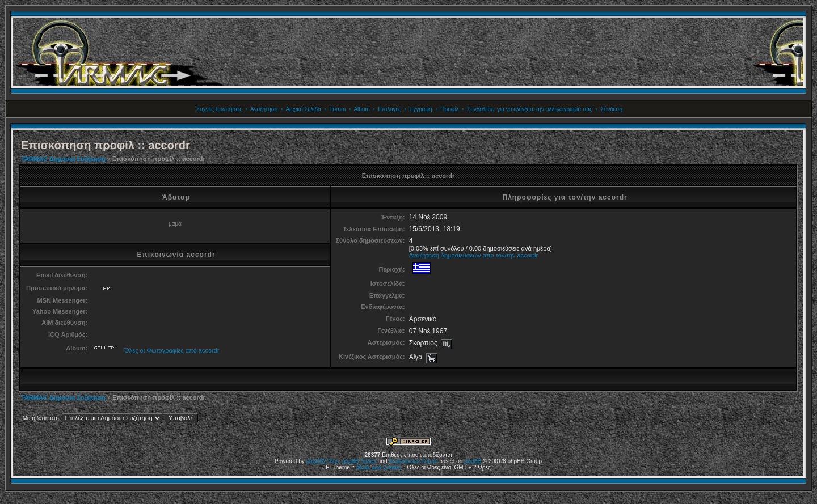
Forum (337, 109)
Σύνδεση (612, 109)
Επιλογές (389, 109)
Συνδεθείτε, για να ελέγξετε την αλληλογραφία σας (530, 109)
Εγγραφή (420, 109)
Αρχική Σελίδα (303, 109)
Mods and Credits (378, 467)
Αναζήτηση (264, 109)
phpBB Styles (359, 461)
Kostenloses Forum (413, 461)
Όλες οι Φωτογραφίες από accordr (172, 350)
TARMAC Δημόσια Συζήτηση (63, 159)
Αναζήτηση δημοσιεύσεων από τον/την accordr (474, 255)
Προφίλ (449, 109)
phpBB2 (317, 461)
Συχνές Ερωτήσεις (219, 109)
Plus (333, 461)
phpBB (473, 461)
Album (361, 109)
